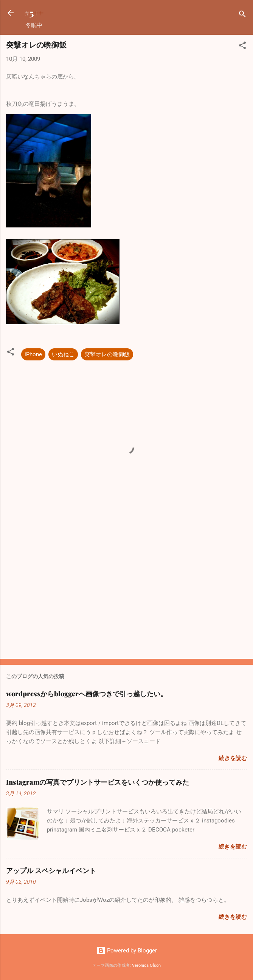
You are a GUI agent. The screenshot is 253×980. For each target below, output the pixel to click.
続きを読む (233, 758)
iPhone (33, 354)
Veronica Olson (146, 965)
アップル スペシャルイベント (51, 870)
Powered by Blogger (127, 951)
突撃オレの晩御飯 (107, 354)
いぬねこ (63, 354)
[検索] (242, 15)
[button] (242, 47)
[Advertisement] (126, 594)
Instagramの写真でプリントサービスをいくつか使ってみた (98, 782)
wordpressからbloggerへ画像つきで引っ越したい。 (87, 694)
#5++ (34, 13)
